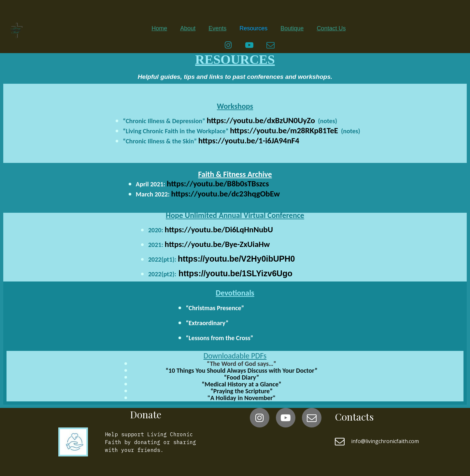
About (188, 28)
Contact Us (331, 28)
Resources (253, 28)
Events (217, 28)
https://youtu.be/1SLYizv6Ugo (234, 273)
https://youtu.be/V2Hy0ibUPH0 (236, 259)
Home (159, 28)
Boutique (292, 28)
